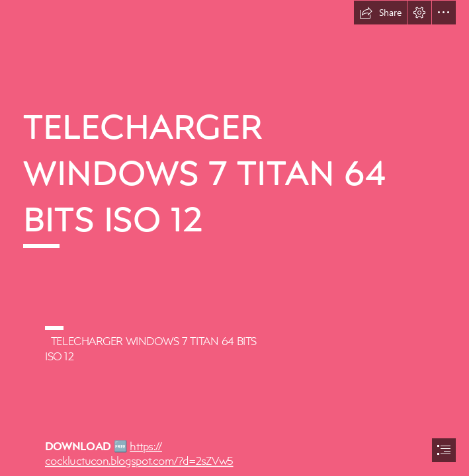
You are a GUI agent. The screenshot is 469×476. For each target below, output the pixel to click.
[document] (234, 238)
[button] (380, 13)
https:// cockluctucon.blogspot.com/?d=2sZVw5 (139, 453)
